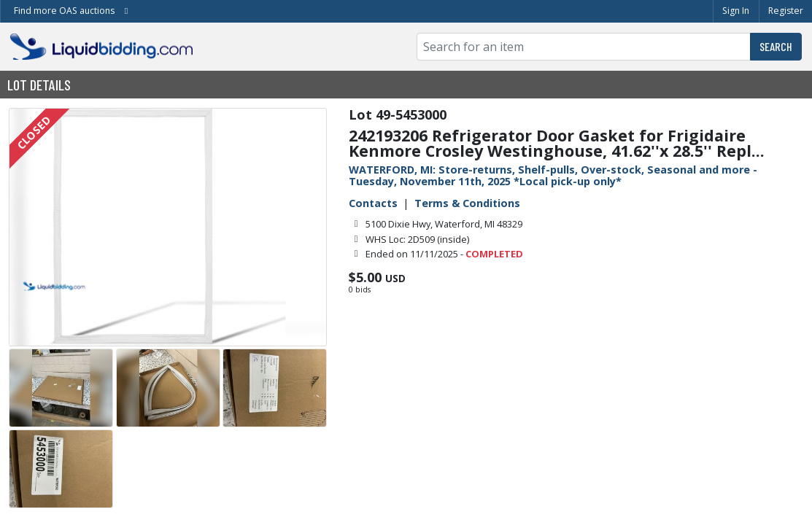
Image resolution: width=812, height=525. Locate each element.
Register (786, 11)
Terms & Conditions (467, 203)
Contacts (373, 203)
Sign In (736, 11)
